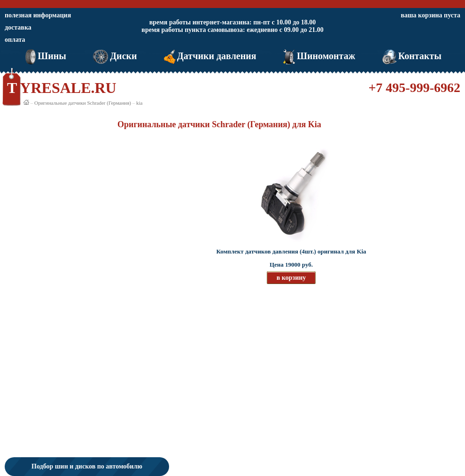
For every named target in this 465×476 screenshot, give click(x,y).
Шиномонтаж (318, 56)
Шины (45, 56)
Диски (114, 56)
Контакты (411, 56)
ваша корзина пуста (430, 15)
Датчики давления (209, 56)
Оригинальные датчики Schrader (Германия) (83, 103)
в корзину (291, 278)
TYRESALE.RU (62, 88)
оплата (15, 40)
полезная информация (38, 15)
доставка (18, 27)
